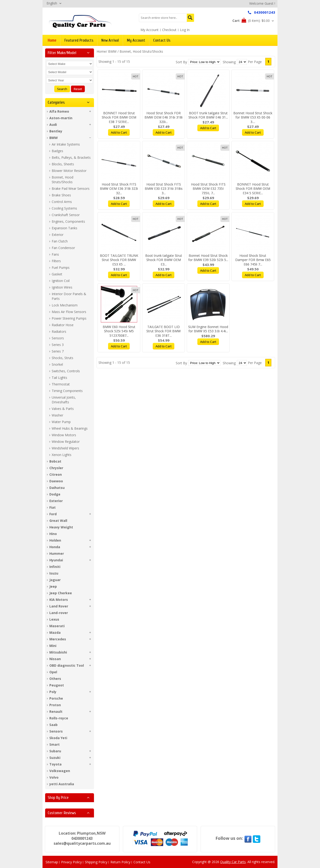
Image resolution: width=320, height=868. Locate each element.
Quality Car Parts (233, 862)
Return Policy (120, 862)
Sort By (181, 62)
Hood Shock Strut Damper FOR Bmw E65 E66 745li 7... (253, 260)
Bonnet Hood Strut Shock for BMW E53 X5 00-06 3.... (253, 117)
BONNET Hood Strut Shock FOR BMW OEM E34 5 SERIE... (253, 189)
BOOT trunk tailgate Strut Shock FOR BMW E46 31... (208, 115)
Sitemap (52, 862)
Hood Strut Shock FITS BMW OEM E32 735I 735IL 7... (208, 189)
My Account (150, 30)
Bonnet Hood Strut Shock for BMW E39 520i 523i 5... (208, 258)
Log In (185, 30)
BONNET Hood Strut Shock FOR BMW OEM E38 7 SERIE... (119, 117)
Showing (229, 62)
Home (101, 51)
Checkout (169, 30)
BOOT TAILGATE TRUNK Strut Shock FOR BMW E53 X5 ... (119, 260)
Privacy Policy (71, 862)
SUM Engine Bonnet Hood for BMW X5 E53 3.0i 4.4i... (208, 329)
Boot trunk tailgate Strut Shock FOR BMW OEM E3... (164, 260)
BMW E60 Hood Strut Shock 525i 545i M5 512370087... (119, 331)
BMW (112, 51)
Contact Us (142, 862)
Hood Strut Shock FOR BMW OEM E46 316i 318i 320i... (164, 117)
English (52, 3)
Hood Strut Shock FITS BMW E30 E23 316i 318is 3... (164, 189)
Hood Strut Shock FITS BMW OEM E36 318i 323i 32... (119, 189)
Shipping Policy (96, 862)
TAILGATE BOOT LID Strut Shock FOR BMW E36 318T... (164, 331)
